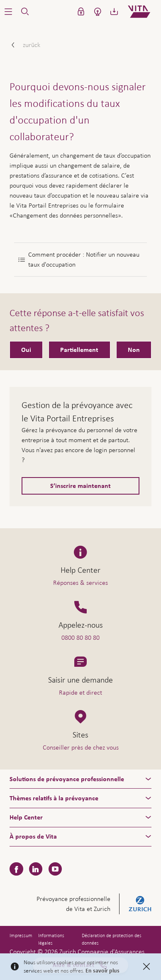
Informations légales (51, 939)
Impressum (21, 935)
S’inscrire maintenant (80, 486)
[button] (8, 12)
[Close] (146, 967)
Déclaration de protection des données (112, 939)
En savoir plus (102, 971)
